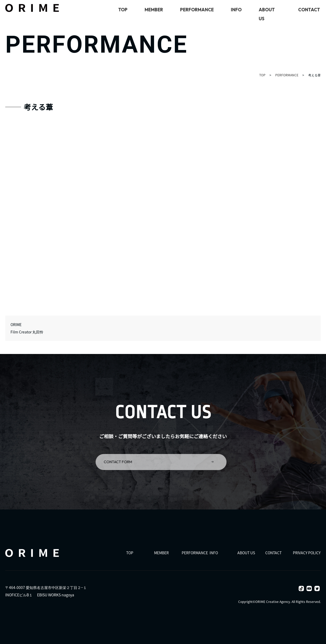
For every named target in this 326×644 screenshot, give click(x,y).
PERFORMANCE (197, 10)
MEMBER (154, 10)
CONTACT (309, 10)
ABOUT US (246, 552)
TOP (123, 10)
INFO (236, 10)
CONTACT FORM (153, 462)
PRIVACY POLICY (307, 552)
